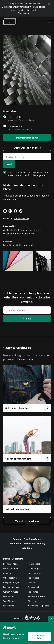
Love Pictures (9, 596)
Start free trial (39, 636)
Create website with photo (27, 147)
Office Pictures (10, 578)
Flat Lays (31, 582)
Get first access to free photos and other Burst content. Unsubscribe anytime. (26, 174)
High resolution (15, 117)
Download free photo (27, 137)
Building (19, 233)
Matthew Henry (21, 218)
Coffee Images (34, 568)
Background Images (12, 587)
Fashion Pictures (35, 564)
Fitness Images (34, 601)
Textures (29, 233)
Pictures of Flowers (36, 596)
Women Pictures (11, 592)
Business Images (11, 564)
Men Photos (33, 592)
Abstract (8, 230)
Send (9, 164)
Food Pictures (34, 573)
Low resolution (15, 126)
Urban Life (9, 233)
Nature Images (10, 573)
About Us (27, 547)
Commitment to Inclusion (22, 543)
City (39, 230)
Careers (17, 539)
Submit (27, 318)
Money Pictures (35, 578)
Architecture (30, 230)
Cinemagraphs (34, 587)
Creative (18, 230)
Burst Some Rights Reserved (18, 245)
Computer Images (11, 582)
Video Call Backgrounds (38, 605)
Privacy (41, 543)
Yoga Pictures (9, 601)
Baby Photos (9, 605)
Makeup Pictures (11, 568)
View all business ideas (27, 521)
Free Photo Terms (32, 539)
